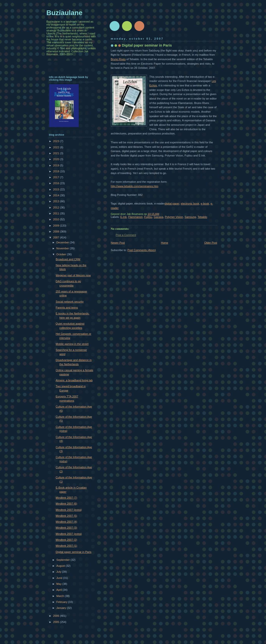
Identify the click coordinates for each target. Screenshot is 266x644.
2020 (57, 159)
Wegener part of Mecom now (73, 275)
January (62, 608)
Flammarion (135, 217)
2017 (57, 177)
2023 (57, 141)
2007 (57, 237)
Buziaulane (65, 13)
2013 (57, 201)
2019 (57, 165)
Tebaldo (202, 217)
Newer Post (118, 243)
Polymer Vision (174, 217)
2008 (57, 232)
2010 (57, 219)
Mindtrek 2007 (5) (66, 516)
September (63, 560)
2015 (57, 189)
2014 (57, 195)
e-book (205, 204)
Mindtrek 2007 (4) (66, 522)
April (60, 590)
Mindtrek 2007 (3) (66, 528)
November (63, 248)
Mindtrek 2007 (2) (66, 540)
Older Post (211, 243)
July (59, 572)
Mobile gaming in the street (72, 344)
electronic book (190, 204)
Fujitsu (148, 217)
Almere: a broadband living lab (74, 380)
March (61, 596)
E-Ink (123, 217)
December (63, 242)
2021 (57, 153)
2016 (57, 183)
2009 (57, 226)
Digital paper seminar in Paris (73, 552)
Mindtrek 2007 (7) (66, 498)
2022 (57, 147)
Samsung (190, 217)
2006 (57, 616)
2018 (57, 171)
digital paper (172, 204)
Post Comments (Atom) (142, 250)
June (60, 578)
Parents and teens (67, 308)
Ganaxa (158, 217)
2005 (57, 622)
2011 (57, 213)
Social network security (70, 302)
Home (164, 243)
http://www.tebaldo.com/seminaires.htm (135, 186)
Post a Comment (126, 235)
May (59, 584)
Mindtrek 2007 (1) (66, 546)
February (62, 602)
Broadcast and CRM (68, 259)
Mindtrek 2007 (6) (66, 504)
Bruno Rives (118, 59)
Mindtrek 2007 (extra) (69, 510)
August (61, 566)
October (62, 254)
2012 (57, 207)
